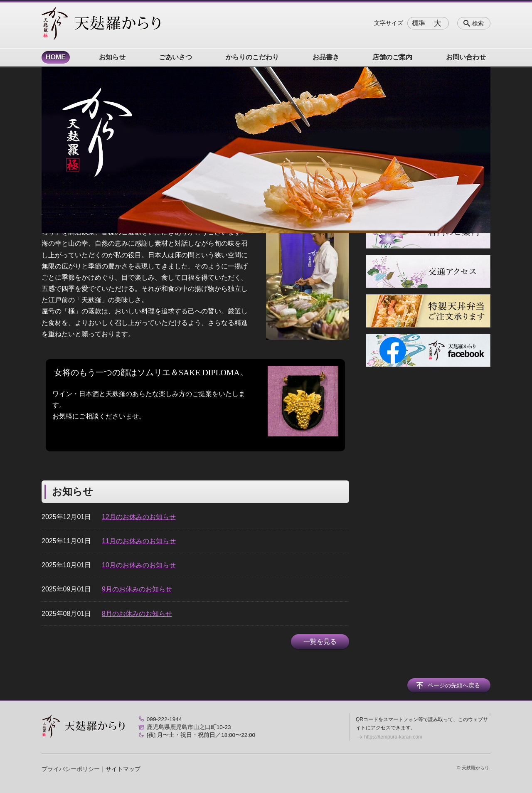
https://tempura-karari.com (393, 737)
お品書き (326, 57)
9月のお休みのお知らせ (137, 589)
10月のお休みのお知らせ (139, 565)
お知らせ (112, 57)
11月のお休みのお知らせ (139, 541)
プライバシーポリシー (71, 769)
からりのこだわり (252, 57)
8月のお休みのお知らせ (137, 614)
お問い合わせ (466, 57)
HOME (56, 57)
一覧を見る (320, 642)
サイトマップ (123, 769)
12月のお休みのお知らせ (139, 517)
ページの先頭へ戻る (454, 685)
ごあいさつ (175, 57)
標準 (419, 23)
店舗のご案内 (392, 57)
